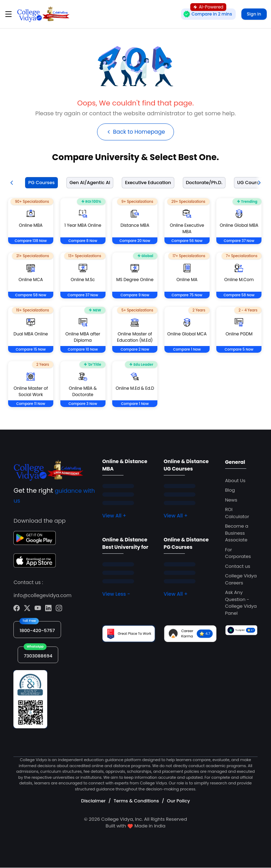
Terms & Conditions (136, 802)
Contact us (238, 567)
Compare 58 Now (31, 295)
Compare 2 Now (135, 350)
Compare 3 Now (83, 404)
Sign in (254, 14)
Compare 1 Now (187, 350)
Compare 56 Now (187, 241)
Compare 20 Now (135, 241)
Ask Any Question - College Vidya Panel (241, 603)
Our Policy (178, 802)
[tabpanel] (135, 311)
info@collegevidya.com (42, 596)
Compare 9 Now (135, 295)
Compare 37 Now (239, 241)
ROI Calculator (237, 513)
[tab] (40, 183)
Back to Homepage (135, 132)
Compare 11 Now (31, 404)
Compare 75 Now (187, 295)
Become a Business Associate (237, 533)
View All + (114, 516)
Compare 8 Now (83, 241)
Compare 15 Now (31, 350)
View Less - (116, 594)
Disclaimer (94, 802)
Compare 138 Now (31, 241)
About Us (235, 481)
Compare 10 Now (83, 350)
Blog (230, 490)
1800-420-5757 (37, 631)
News (231, 500)
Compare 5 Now (239, 350)
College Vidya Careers (241, 580)
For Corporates (238, 554)
